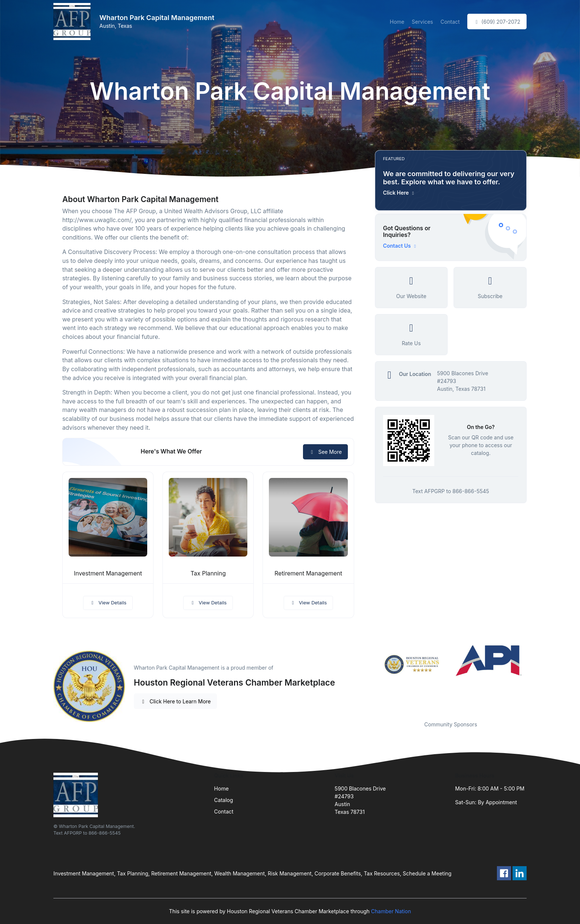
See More (325, 452)
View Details (108, 603)
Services (422, 22)
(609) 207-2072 (497, 22)
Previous (369, 678)
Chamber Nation (391, 911)
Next (532, 678)
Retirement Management (308, 573)
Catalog (223, 800)
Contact (450, 22)
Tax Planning (208, 573)
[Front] (73, 22)
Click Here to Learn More (176, 701)
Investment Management (108, 573)
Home (397, 22)
